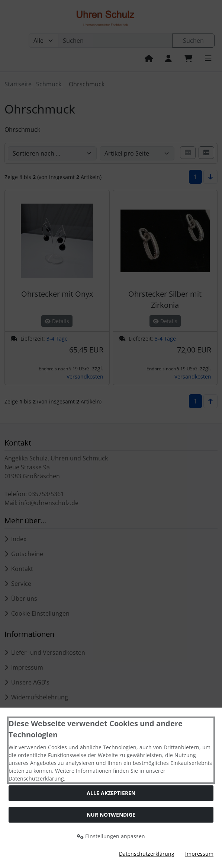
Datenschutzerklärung (147, 854)
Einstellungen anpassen (111, 836)
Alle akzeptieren (111, 793)
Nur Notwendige (111, 815)
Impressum (199, 854)
